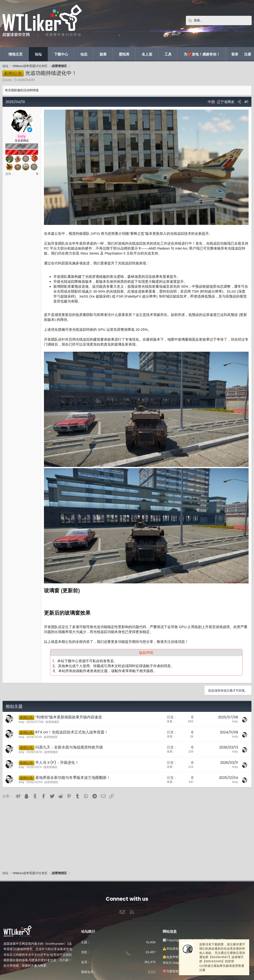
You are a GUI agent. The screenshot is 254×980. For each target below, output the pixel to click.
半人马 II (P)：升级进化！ (57, 763)
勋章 (103, 54)
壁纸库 (124, 54)
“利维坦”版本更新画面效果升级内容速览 (69, 717)
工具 (168, 54)
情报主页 (16, 54)
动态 (84, 54)
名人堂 (147, 54)
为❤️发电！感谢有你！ (202, 54)
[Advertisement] (120, 833)
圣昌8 (152, 972)
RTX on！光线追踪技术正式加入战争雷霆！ (72, 732)
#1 (246, 102)
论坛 (38, 54)
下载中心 (61, 54)
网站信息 (170, 931)
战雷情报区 (52, 722)
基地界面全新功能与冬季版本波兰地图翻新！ (73, 778)
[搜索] (219, 20)
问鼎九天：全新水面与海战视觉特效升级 (69, 747)
